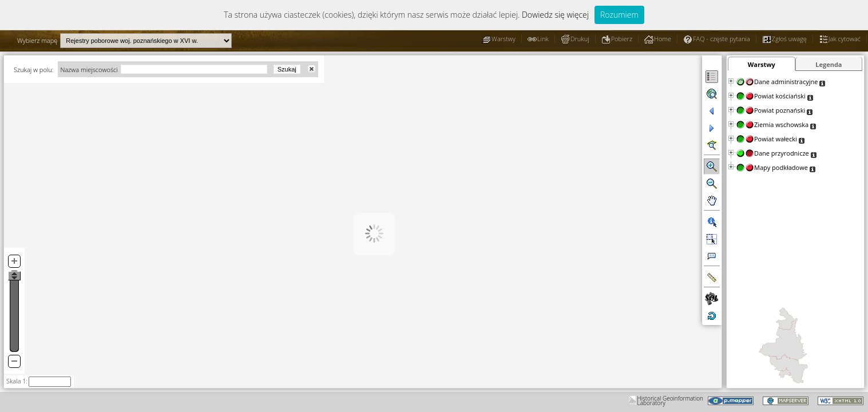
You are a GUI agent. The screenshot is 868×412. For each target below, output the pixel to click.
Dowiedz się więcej (555, 15)
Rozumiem (619, 15)
